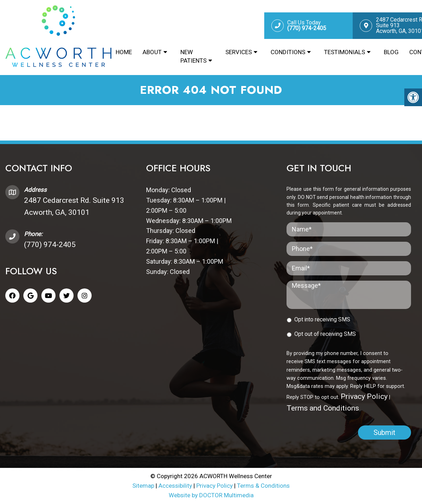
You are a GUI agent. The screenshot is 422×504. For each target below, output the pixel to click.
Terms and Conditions (323, 408)
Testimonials (345, 52)
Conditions (288, 52)
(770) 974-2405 (50, 245)
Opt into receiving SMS (322, 319)
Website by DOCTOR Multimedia (211, 495)
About (152, 52)
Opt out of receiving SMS (325, 334)
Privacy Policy (364, 396)
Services (239, 52)
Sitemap (143, 486)
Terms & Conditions (263, 486)
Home (124, 52)
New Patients (193, 56)
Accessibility (175, 486)
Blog (391, 52)
